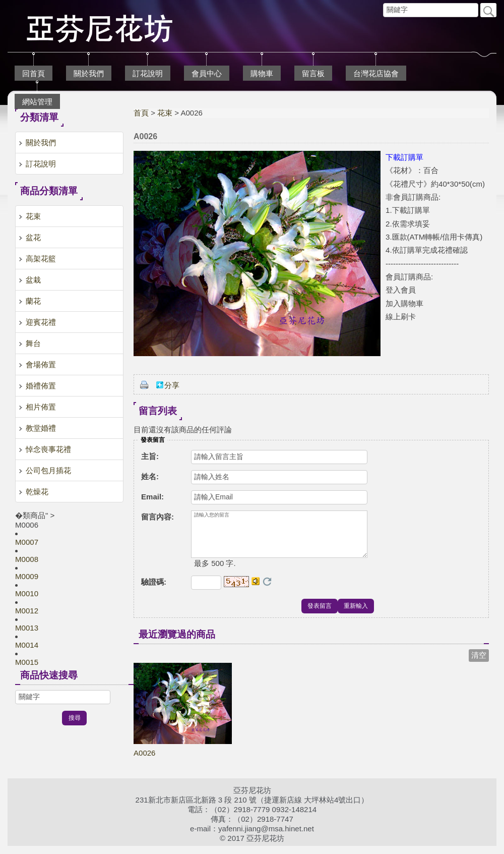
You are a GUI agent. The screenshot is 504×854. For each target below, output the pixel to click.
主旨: (150, 456)
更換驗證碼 (267, 590)
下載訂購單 (404, 157)
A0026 (144, 761)
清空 (479, 663)
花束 (165, 113)
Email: (152, 497)
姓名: (150, 476)
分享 (172, 385)
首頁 (141, 113)
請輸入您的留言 (279, 538)
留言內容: (157, 517)
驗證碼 (154, 590)
